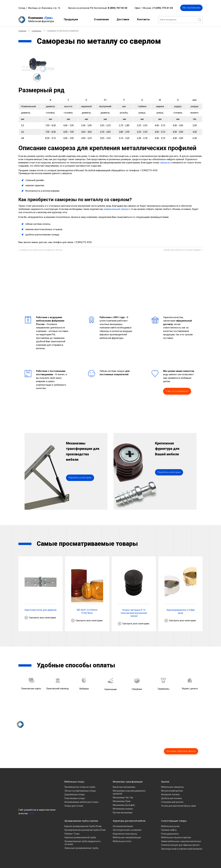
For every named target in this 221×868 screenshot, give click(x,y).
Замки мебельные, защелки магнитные (181, 841)
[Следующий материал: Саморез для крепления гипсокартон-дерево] (183, 250)
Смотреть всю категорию (43, 618)
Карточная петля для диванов (41, 610)
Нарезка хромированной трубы (80, 837)
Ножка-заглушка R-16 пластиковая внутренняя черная (134, 613)
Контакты (143, 19)
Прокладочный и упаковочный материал (182, 849)
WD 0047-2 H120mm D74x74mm (87, 611)
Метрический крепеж (172, 791)
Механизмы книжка (123, 809)
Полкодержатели (170, 834)
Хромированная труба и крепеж (81, 821)
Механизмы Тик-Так (123, 798)
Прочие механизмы (123, 813)
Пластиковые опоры (75, 798)
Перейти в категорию (80, 478)
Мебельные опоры (74, 782)
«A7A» (32, 814)
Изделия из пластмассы (125, 834)
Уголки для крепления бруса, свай (178, 806)
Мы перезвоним (191, 8)
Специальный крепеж (172, 802)
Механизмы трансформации (128, 782)
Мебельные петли (122, 841)
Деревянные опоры (75, 794)
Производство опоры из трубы (80, 787)
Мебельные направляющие (127, 837)
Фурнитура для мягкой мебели (129, 821)
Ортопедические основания (127, 830)
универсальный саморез (117, 209)
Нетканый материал (123, 826)
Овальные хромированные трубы (81, 848)
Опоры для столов (74, 806)
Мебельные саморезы (172, 787)
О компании (101, 19)
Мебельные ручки (170, 826)
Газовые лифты (169, 830)
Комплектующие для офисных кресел (180, 845)
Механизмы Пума (122, 801)
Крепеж (165, 782)
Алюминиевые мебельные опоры (81, 802)
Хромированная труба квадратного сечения (83, 843)
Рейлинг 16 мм (72, 834)
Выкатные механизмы (124, 787)
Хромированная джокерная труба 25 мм (85, 830)
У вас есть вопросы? (177, 391)
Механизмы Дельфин (124, 805)
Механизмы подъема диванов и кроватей (129, 792)
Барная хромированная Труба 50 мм (83, 826)
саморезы (165, 163)
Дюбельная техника (171, 798)
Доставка (123, 19)
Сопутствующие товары (174, 821)
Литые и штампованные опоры (80, 791)
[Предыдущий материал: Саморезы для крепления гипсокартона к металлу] (41, 250)
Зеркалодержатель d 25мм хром (180, 611)
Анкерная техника (170, 794)
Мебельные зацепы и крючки (176, 837)
